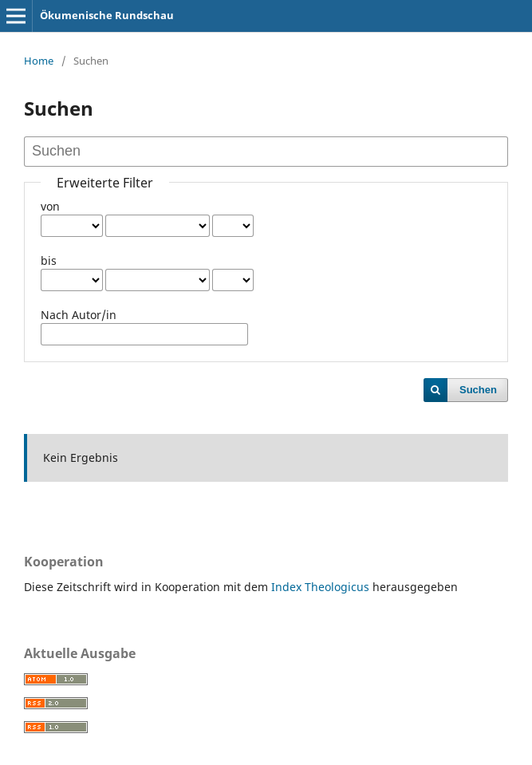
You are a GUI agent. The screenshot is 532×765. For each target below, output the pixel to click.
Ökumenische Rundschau (107, 15)
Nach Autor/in (79, 315)
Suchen (478, 390)
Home (39, 61)
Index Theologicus (322, 587)
